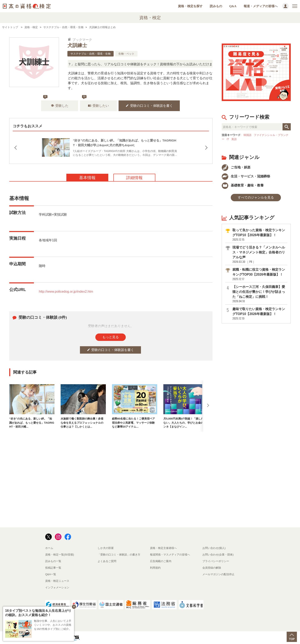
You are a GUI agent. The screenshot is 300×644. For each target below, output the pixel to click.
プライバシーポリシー (216, 561)
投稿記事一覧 (53, 568)
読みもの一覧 (53, 561)
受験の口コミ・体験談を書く (149, 106)
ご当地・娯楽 (236, 167)
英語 (234, 139)
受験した (60, 106)
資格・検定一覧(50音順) (60, 555)
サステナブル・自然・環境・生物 (91, 54)
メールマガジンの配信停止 (218, 574)
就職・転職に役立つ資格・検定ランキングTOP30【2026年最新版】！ (260, 274)
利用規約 (155, 568)
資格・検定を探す (190, 6)
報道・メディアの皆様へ (261, 6)
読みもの (216, 6)
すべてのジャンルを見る (256, 197)
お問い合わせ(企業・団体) (218, 555)
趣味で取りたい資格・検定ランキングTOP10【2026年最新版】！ (260, 314)
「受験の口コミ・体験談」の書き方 (119, 555)
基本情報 (87, 178)
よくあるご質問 (107, 561)
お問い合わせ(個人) (214, 548)
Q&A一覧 (51, 574)
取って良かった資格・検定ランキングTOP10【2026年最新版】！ (260, 235)
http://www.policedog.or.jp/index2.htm (66, 292)
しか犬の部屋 (106, 548)
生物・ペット (126, 54)
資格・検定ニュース (57, 581)
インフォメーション (57, 587)
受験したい (98, 106)
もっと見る (111, 337)
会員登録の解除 (212, 568)
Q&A (233, 6)
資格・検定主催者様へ (163, 548)
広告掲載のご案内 (161, 561)
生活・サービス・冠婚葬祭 (246, 176)
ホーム (49, 548)
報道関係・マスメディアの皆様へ (170, 555)
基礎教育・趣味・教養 (243, 185)
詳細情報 (134, 178)
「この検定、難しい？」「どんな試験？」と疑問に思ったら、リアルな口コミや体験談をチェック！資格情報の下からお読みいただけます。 (126, 64)
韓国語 (247, 135)
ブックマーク (80, 40)
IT (228, 139)
